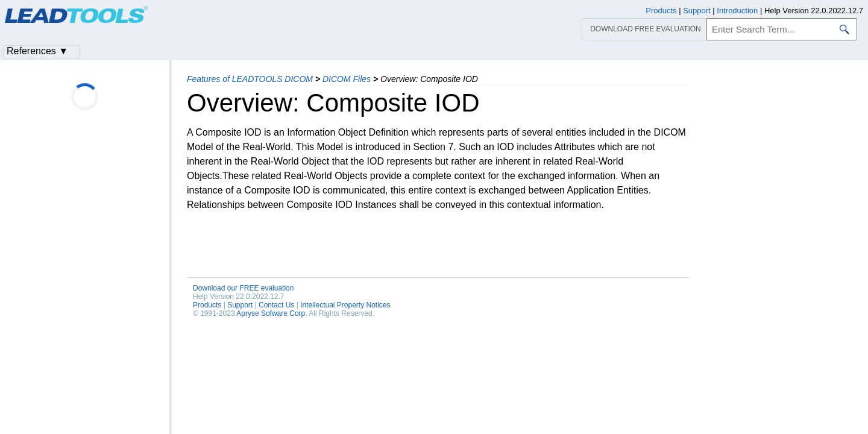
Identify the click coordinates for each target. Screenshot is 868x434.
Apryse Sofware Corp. (272, 313)
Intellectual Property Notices (345, 305)
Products (207, 305)
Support (240, 305)
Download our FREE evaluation (243, 288)
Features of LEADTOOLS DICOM (250, 79)
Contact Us (276, 305)
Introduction (737, 11)
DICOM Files (347, 79)
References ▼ (37, 51)
